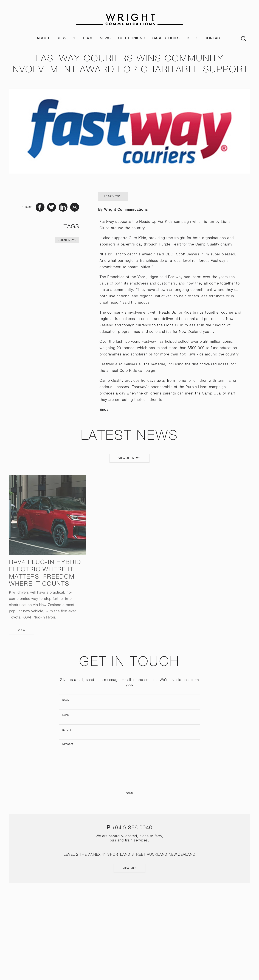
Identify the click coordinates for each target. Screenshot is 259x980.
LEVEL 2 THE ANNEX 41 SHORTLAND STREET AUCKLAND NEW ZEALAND (129, 855)
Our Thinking (132, 38)
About (43, 38)
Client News (67, 240)
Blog (192, 38)
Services (66, 38)
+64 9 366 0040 (132, 828)
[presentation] (129, 778)
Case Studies (166, 38)
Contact (213, 38)
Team (88, 38)
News (105, 38)
